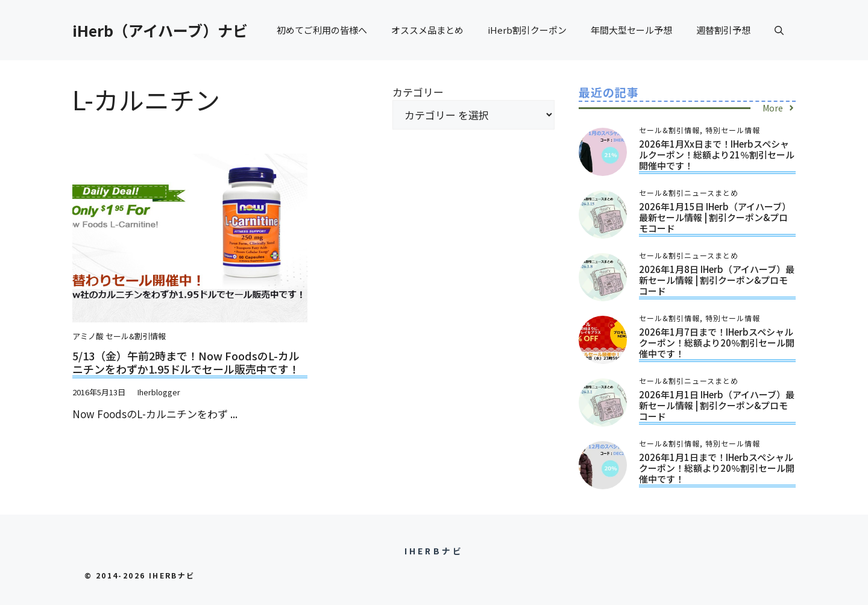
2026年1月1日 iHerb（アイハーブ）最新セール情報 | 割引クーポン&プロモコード (717, 405)
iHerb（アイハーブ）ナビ (160, 30)
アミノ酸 (88, 336)
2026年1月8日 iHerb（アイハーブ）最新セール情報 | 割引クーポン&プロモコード (717, 280)
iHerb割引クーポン (527, 30)
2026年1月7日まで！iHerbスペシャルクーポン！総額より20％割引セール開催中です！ (717, 343)
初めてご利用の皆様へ (322, 30)
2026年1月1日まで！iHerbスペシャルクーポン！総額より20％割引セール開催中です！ (717, 468)
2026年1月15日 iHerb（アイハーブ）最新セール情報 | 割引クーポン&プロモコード (715, 217)
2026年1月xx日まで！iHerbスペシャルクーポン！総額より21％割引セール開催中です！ (717, 155)
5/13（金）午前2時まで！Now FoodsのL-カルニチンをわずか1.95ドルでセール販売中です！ (186, 362)
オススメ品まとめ (427, 30)
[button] (779, 30)
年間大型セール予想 (631, 30)
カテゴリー (418, 92)
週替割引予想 (723, 30)
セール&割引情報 (136, 336)
